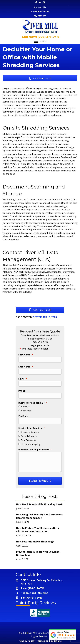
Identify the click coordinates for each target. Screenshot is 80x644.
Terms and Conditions (49, 641)
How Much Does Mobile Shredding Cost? (39, 504)
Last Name (26, 367)
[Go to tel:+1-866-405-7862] (40, 593)
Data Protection (28, 440)
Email (23, 379)
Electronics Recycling (31, 444)
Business (25, 407)
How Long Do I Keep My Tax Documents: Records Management (39, 516)
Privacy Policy (26, 641)
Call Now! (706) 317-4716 (40, 37)
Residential (26, 411)
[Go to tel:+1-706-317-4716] (40, 588)
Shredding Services (30, 432)
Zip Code (24, 416)
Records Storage (29, 436)
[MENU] (40, 41)
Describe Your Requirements (35, 450)
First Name (26, 355)
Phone (22, 391)
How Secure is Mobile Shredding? (35, 542)
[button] (40, 78)
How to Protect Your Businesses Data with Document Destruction (37, 530)
